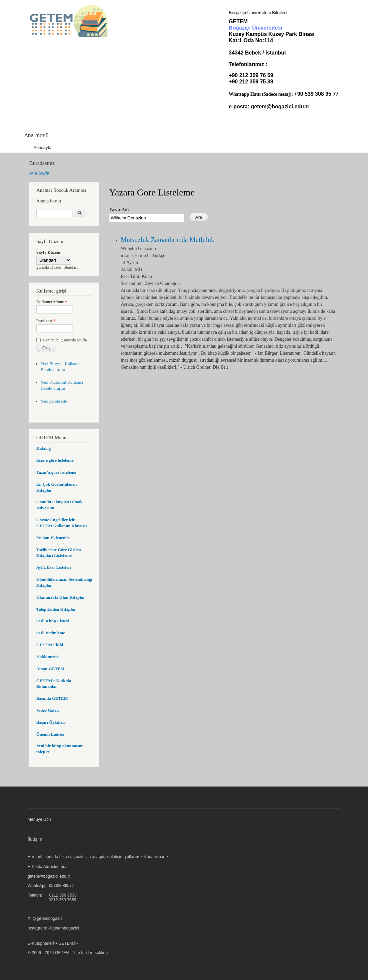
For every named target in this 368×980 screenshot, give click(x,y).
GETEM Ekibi (50, 645)
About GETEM (50, 669)
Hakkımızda (47, 657)
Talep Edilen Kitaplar (56, 609)
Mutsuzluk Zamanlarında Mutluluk (168, 240)
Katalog (43, 448)
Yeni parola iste (54, 401)
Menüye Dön (39, 819)
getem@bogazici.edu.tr (280, 107)
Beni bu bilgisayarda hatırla (65, 340)
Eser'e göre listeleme (55, 460)
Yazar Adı (119, 210)
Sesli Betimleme (51, 633)
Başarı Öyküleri (51, 722)
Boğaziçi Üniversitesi (255, 28)
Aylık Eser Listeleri (54, 567)
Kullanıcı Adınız (52, 302)
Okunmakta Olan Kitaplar (61, 597)
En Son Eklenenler (53, 538)
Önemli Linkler (50, 734)
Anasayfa (42, 147)
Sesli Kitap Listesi (53, 621)
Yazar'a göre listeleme (56, 472)
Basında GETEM (52, 698)
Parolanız (46, 321)
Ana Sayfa (39, 173)
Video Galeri (48, 710)
